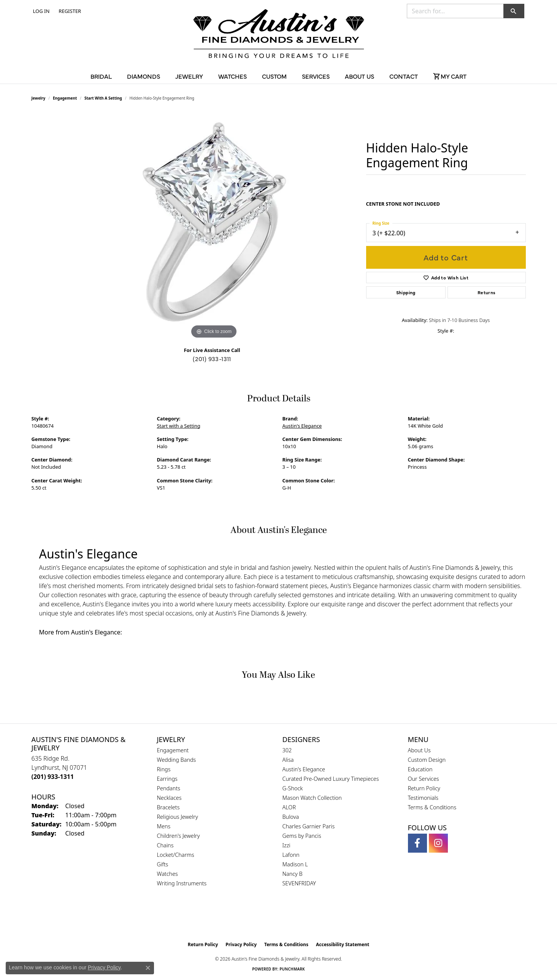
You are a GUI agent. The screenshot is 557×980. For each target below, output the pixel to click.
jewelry (39, 98)
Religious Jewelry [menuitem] (178, 817)
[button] (41, 11)
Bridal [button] (101, 76)
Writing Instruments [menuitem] (182, 883)
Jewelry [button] (189, 76)
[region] (214, 227)
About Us (419, 750)
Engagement (65, 98)
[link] (69, 11)
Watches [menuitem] (167, 874)
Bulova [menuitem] (291, 817)
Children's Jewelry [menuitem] (179, 836)
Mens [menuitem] (164, 826)
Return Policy (424, 788)
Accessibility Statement (343, 944)
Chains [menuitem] (165, 845)
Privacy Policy (241, 944)
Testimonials (423, 798)
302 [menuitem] (287, 750)
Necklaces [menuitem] (169, 798)
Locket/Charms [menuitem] (176, 855)
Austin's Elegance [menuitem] (304, 769)
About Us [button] (359, 76)
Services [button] (316, 76)
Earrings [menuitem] (167, 779)
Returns (487, 292)
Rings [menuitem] (164, 769)
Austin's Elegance (302, 426)
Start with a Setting (103, 98)
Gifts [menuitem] (163, 864)
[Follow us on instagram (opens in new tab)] (438, 843)
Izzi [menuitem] (286, 845)
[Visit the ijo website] (298, 918)
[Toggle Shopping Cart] (450, 76)
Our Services (424, 779)
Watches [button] (232, 76)
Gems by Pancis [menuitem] (302, 836)
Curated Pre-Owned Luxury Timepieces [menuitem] (331, 779)
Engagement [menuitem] (173, 750)
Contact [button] (404, 76)
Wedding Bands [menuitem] (177, 760)
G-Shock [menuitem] (293, 788)
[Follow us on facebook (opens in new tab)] (417, 843)
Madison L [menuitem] (295, 864)
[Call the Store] (53, 777)
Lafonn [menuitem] (291, 855)
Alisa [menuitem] (288, 760)
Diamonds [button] (144, 76)
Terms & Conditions (432, 807)
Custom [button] (274, 76)
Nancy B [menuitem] (293, 874)
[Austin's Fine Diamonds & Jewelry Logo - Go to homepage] (279, 35)
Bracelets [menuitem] (168, 807)
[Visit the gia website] (260, 918)
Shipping (406, 292)
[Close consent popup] (148, 968)
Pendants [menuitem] (169, 788)
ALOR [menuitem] (289, 807)
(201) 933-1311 (212, 358)
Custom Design (427, 760)
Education (420, 769)
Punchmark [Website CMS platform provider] (292, 969)
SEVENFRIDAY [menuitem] (299, 883)
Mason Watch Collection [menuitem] (312, 798)
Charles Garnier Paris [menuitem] (309, 826)
